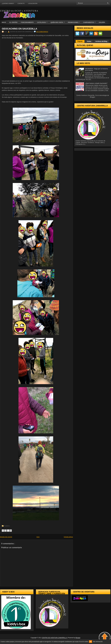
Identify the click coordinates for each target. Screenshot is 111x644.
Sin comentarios (42, 32)
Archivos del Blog (101, 41)
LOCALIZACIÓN (33, 3)
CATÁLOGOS (43, 22)
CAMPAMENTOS (90, 22)
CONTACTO (21, 3)
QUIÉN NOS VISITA (58, 22)
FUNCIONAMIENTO (27, 22)
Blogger (92, 97)
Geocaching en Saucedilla (20, 29)
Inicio (38, 537)
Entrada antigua (68, 537)
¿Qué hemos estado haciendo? (96, 83)
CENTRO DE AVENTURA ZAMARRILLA (55, 638)
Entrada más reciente (6, 537)
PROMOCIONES (75, 22)
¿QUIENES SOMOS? (8, 3)
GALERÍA (102, 22)
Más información (98, 642)
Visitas (89, 41)
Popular (80, 41)
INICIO (4, 22)
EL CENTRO (13, 22)
